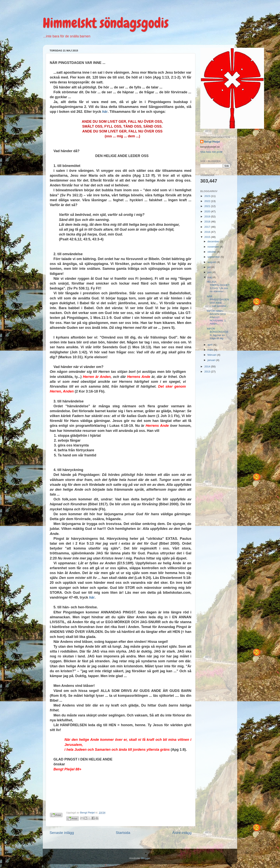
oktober (212, 252)
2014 (208, 367)
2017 (208, 227)
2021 (208, 206)
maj (210, 277)
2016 (208, 232)
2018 (208, 222)
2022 (208, 201)
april (210, 345)
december (214, 241)
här (105, 112)
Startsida (123, 833)
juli (209, 267)
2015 (208, 237)
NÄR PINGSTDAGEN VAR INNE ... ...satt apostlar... (218, 301)
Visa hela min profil (211, 152)
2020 (208, 211)
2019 (208, 217)
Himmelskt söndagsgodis (106, 23)
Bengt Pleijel (212, 142)
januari (212, 360)
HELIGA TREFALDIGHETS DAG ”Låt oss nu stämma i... (218, 287)
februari (212, 355)
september (214, 257)
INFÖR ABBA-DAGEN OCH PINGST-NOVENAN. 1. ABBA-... (217, 317)
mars (211, 350)
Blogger (146, 858)
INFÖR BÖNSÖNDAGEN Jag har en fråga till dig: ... (218, 333)
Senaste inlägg (62, 833)
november (214, 247)
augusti (212, 262)
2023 (208, 196)
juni (210, 272)
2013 (208, 372)
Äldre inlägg (182, 833)
